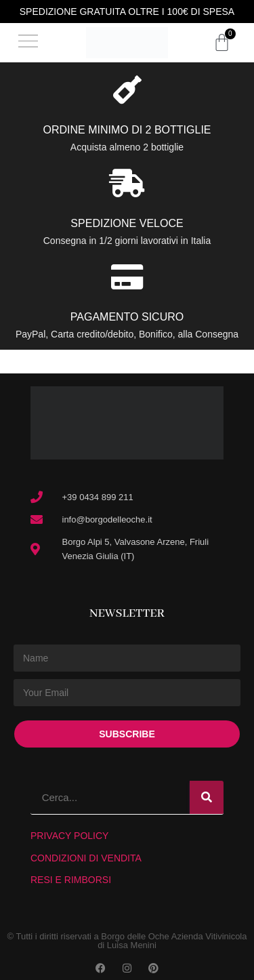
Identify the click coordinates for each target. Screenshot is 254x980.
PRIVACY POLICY (69, 836)
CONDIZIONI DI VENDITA (86, 858)
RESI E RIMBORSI (71, 880)
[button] (28, 43)
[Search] (207, 797)
